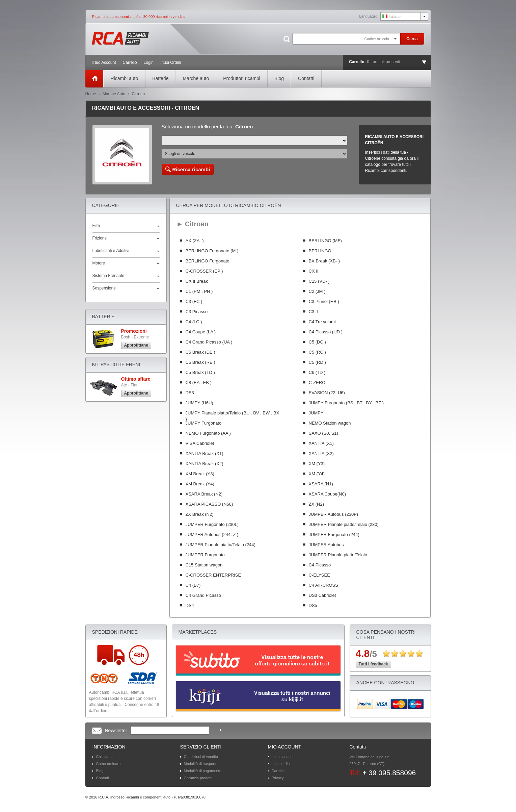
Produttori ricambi (242, 78)
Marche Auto (114, 94)
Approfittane (136, 345)
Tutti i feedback (373, 664)
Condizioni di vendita (201, 757)
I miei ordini (281, 764)
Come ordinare (108, 764)
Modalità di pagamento (203, 771)
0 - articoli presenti (384, 62)
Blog (279, 78)
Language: (368, 16)
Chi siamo (104, 757)
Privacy (278, 778)
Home (91, 94)
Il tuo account (283, 757)
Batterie (160, 78)
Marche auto (196, 78)
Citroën (139, 94)
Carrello (278, 771)
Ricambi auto (125, 78)
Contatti (306, 78)
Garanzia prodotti (198, 778)
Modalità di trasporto (201, 764)
